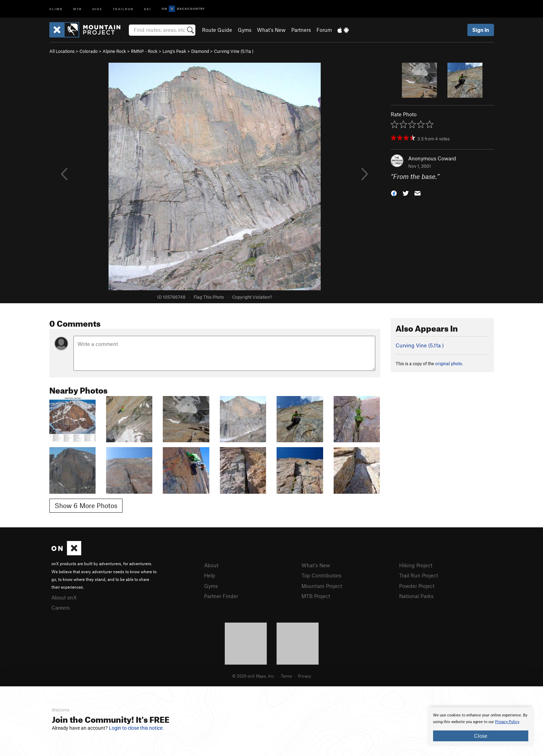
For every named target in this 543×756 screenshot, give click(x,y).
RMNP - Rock (144, 51)
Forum (324, 30)
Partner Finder (221, 596)
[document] (481, 727)
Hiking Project (416, 565)
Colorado (89, 51)
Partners (301, 30)
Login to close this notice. (136, 728)
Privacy (305, 676)
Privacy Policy (507, 722)
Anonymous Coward (432, 158)
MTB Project (316, 596)
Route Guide (217, 30)
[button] (394, 193)
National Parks (416, 596)
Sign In (481, 30)
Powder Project (417, 586)
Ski (148, 9)
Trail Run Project (419, 575)
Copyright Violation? (252, 297)
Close (481, 736)
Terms (286, 676)
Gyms (245, 30)
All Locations (62, 51)
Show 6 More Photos (86, 505)
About (211, 565)
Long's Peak (174, 51)
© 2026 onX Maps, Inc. (253, 676)
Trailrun (123, 9)
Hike (97, 9)
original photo (449, 363)
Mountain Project (322, 586)
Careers (61, 608)
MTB (78, 9)
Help (210, 575)
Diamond (200, 51)
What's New (271, 30)
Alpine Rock (114, 51)
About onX (64, 597)
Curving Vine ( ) (234, 51)
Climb (56, 9)
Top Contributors (321, 575)
